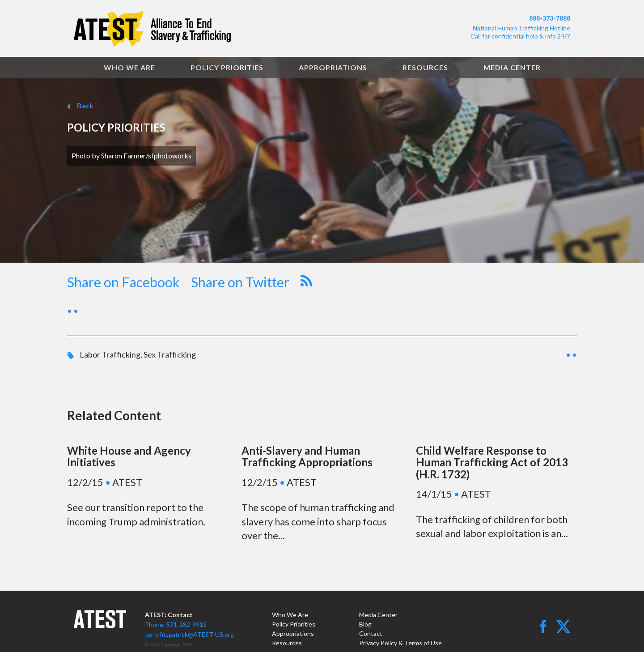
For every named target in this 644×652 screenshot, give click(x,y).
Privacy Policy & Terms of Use (400, 643)
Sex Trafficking (170, 354)
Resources (425, 67)
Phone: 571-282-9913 (176, 624)
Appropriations (333, 67)
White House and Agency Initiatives (129, 456)
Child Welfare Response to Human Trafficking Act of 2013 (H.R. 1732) (492, 462)
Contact (371, 633)
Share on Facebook (123, 282)
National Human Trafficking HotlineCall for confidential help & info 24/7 (520, 32)
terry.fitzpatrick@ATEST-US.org (189, 634)
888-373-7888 (550, 18)
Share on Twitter (240, 282)
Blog (365, 624)
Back (85, 105)
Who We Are (129, 67)
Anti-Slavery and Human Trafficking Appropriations (307, 456)
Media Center (512, 67)
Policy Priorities (227, 67)
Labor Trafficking (110, 354)
